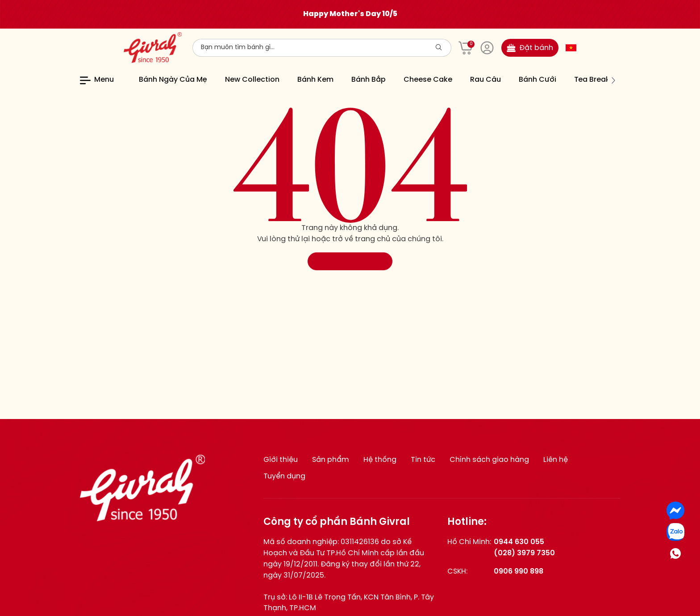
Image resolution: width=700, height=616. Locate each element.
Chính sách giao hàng (489, 460)
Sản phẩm (331, 460)
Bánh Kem (315, 80)
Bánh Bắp (369, 80)
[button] (613, 80)
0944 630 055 (519, 542)
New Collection (252, 80)
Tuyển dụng (284, 476)
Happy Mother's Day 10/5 (350, 14)
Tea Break (592, 80)
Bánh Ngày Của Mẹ (173, 80)
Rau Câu (485, 80)
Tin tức (423, 460)
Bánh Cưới (537, 80)
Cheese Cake (428, 80)
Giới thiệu (281, 460)
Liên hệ (556, 460)
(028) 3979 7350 (524, 553)
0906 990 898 (519, 572)
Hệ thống (380, 460)
